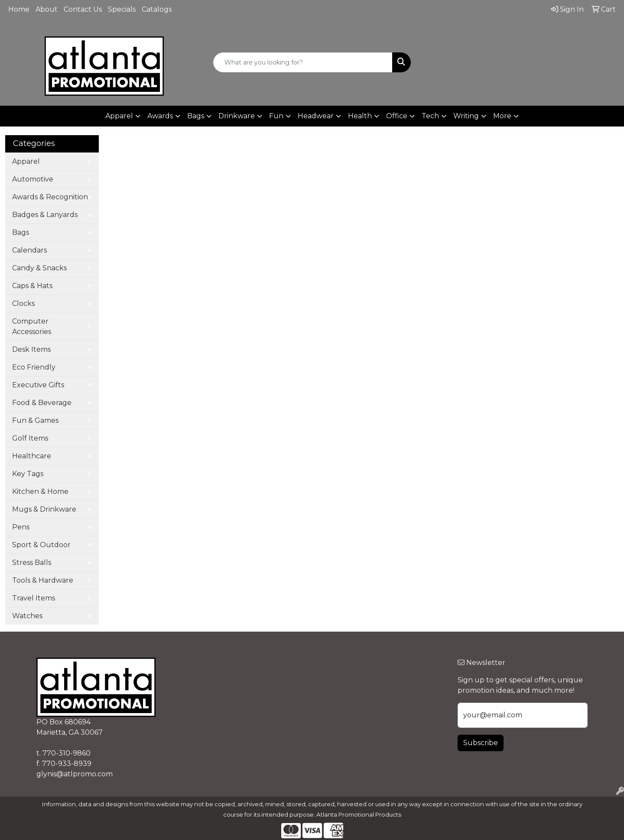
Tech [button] (430, 116)
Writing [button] (466, 116)
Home (19, 9)
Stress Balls (32, 563)
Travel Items (34, 598)
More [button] (502, 116)
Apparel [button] (119, 116)
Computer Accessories (32, 326)
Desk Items (31, 349)
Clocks (23, 303)
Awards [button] (160, 116)
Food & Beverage (42, 403)
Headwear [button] (316, 116)
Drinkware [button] (237, 116)
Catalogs (157, 9)
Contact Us (83, 9)
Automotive (33, 179)
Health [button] (360, 116)
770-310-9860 (67, 753)
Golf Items (30, 438)
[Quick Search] (303, 62)
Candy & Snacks (39, 268)
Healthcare (32, 456)
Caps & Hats (32, 286)
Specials (122, 9)
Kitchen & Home (40, 491)
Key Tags (28, 474)
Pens (21, 527)
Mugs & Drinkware (44, 509)
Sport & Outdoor (41, 545)
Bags (21, 232)
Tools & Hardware (43, 580)
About (47, 9)
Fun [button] (276, 116)
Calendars (29, 250)
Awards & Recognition (50, 197)
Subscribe (481, 743)
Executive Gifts (38, 385)
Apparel (26, 161)
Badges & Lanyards (45, 215)
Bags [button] (196, 116)
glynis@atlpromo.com (75, 774)
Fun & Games (35, 420)
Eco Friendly (34, 367)
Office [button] (397, 116)
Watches (27, 616)
